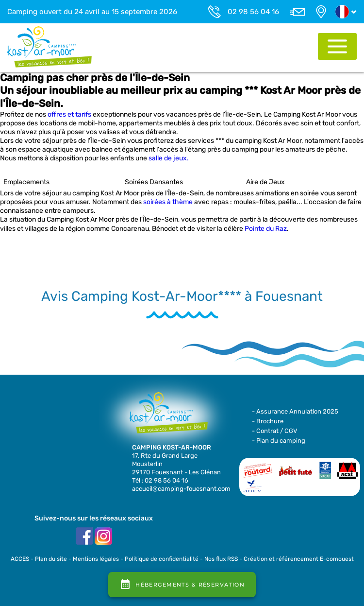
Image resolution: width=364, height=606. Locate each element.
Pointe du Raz (266, 229)
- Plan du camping (279, 441)
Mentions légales (96, 559)
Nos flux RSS (221, 559)
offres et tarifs (69, 114)
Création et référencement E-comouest (299, 559)
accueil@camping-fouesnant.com (181, 489)
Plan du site (51, 559)
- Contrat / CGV (275, 431)
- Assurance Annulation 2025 (295, 411)
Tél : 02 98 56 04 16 (160, 480)
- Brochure (268, 421)
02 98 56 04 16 (253, 12)
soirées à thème (168, 202)
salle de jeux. (169, 158)
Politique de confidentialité (162, 559)
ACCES (20, 559)
